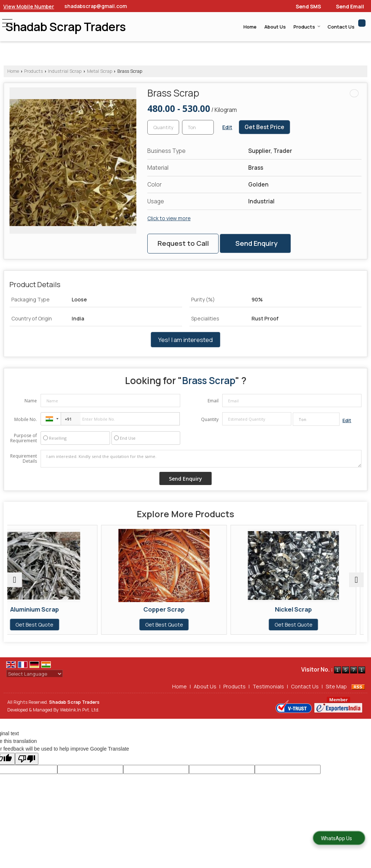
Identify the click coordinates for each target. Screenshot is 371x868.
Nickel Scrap (305, 609)
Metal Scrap (100, 71)
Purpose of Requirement (24, 438)
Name (31, 401)
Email (213, 401)
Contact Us (341, 27)
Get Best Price (264, 127)
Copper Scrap (185, 609)
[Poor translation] (27, 759)
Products (307, 27)
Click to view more (169, 218)
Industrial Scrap (65, 71)
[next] (356, 580)
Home (250, 27)
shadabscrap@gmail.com (96, 6)
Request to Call (183, 243)
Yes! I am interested (185, 340)
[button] (29, 6)
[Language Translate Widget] (35, 674)
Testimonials (268, 686)
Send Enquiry (256, 243)
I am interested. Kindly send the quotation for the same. (201, 459)
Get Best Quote (65, 625)
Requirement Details (24, 459)
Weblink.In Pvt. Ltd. (80, 710)
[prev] (15, 580)
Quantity (210, 419)
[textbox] (198, 127)
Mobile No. (26, 419)
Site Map (336, 686)
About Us (275, 27)
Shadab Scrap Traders (66, 27)
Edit (227, 127)
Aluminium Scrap (66, 609)
